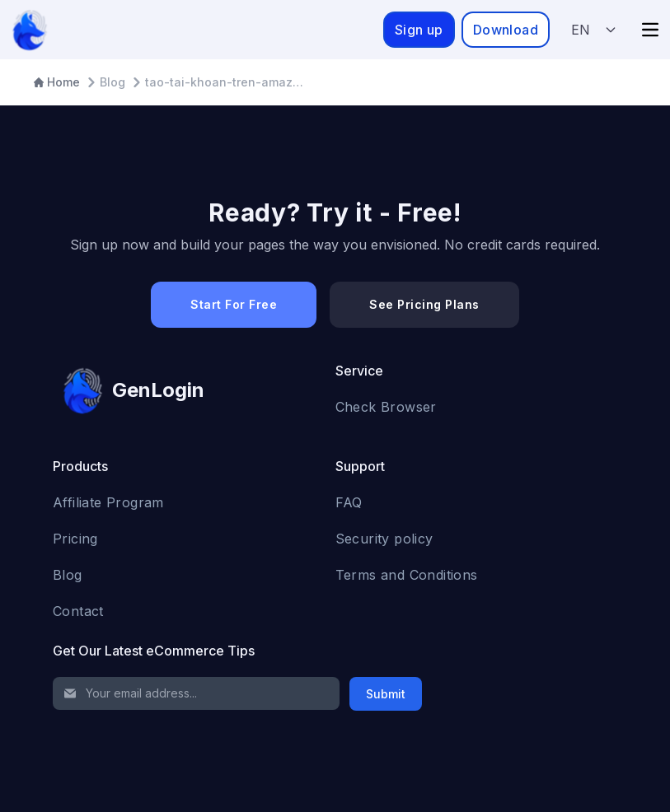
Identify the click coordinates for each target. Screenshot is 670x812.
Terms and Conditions (407, 575)
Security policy (384, 539)
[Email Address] (196, 693)
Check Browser (386, 407)
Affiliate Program (108, 502)
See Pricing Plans (424, 304)
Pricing (75, 539)
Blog (68, 575)
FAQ (349, 502)
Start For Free (234, 304)
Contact (78, 611)
